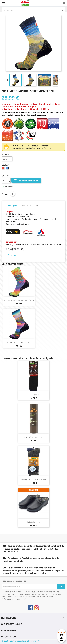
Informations (9, 637)
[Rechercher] (33, 10)
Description (13, 205)
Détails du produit (30, 205)
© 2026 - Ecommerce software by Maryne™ (20, 641)
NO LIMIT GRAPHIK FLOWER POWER (19, 300)
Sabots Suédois (34, 522)
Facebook (31, 608)
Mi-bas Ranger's (34, 395)
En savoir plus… (15, 255)
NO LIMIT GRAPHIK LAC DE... (19, 343)
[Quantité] (5, 180)
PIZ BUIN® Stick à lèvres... (33, 437)
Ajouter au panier (26, 180)
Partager (13, 194)
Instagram (37, 608)
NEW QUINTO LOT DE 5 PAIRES (34, 480)
